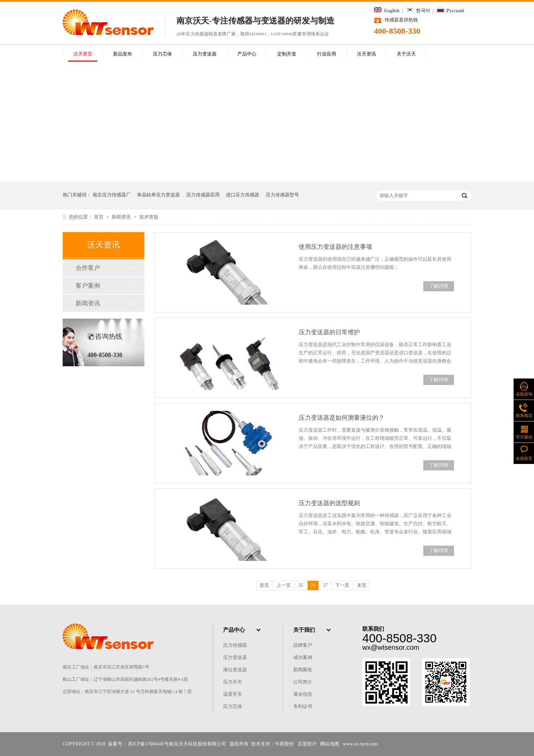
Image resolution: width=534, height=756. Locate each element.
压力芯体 (162, 54)
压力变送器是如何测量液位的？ (342, 418)
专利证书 (303, 706)
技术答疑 (149, 217)
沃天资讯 (366, 54)
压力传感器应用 (203, 195)
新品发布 (123, 54)
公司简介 (303, 682)
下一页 (342, 585)
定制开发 (287, 54)
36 (313, 585)
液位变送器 (235, 670)
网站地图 (330, 744)
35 (301, 585)
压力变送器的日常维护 (329, 332)
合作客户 (88, 268)
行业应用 (327, 54)
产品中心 (247, 54)
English (387, 11)
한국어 (418, 11)
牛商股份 (284, 744)
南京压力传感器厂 (112, 195)
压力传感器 (235, 645)
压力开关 (233, 682)
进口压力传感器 (242, 195)
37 (325, 585)
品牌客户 (303, 645)
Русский (450, 11)
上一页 (284, 585)
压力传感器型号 (282, 195)
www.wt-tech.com (360, 744)
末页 (362, 585)
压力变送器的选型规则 (329, 503)
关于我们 (304, 630)
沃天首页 (83, 54)
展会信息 (303, 694)
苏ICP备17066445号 (148, 744)
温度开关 (233, 694)
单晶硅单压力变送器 (158, 195)
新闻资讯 (122, 217)
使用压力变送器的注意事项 (335, 247)
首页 (99, 217)
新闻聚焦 (303, 670)
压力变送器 (205, 54)
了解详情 (439, 286)
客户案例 (88, 286)
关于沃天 (406, 54)
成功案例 (303, 657)
